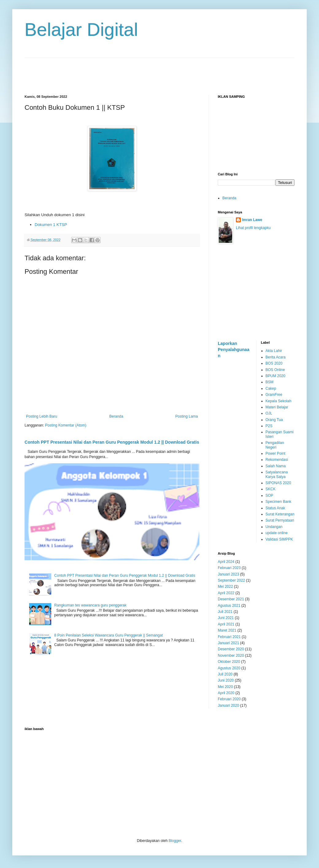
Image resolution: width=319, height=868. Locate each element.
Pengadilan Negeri (275, 445)
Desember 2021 (231, 599)
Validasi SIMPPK (279, 539)
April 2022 (226, 593)
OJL (269, 413)
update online (277, 533)
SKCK (271, 489)
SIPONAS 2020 (278, 483)
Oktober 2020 (229, 662)
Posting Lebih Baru (42, 416)
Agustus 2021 (229, 606)
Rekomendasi (277, 460)
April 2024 (226, 562)
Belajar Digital (81, 30)
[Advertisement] (159, 72)
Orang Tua (274, 420)
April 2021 (226, 624)
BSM (270, 382)
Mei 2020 (225, 687)
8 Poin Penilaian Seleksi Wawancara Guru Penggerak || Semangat (109, 635)
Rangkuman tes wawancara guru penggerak (90, 605)
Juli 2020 (225, 674)
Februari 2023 (229, 568)
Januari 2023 (228, 574)
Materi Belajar (277, 407)
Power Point (276, 453)
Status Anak (275, 508)
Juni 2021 (226, 618)
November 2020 (231, 656)
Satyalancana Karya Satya (277, 474)
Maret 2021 (227, 630)
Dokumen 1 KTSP (51, 225)
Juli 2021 (225, 612)
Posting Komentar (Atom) (66, 425)
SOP (269, 495)
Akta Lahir (274, 351)
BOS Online (275, 370)
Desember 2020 (231, 649)
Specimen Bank (279, 502)
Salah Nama (276, 466)
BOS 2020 (274, 363)
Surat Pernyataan (280, 520)
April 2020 (226, 693)
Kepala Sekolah (279, 401)
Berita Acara (276, 357)
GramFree (274, 395)
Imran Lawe (252, 220)
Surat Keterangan (280, 514)
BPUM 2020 (276, 376)
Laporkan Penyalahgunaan (234, 349)
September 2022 (231, 580)
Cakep (271, 388)
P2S (269, 426)
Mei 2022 (225, 587)
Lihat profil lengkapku (253, 228)
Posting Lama (187, 416)
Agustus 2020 (229, 668)
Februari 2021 (229, 637)
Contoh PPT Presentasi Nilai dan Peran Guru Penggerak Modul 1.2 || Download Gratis (112, 442)
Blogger (175, 841)
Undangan (274, 527)
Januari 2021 (228, 643)
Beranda (116, 416)
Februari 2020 (229, 699)
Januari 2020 (228, 705)
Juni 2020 (226, 680)
